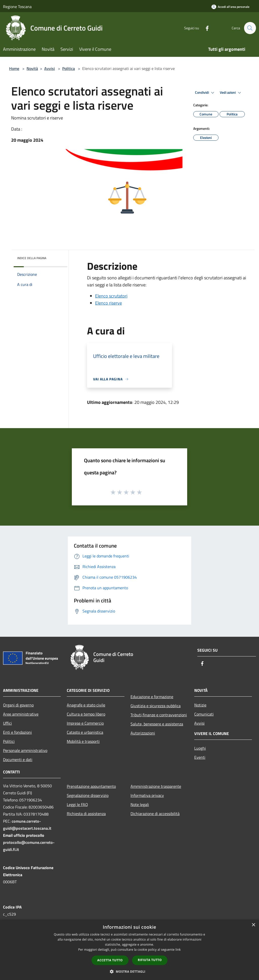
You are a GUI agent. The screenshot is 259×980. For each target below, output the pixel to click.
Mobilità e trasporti (83, 741)
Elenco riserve (109, 303)
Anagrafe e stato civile (86, 705)
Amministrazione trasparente (156, 786)
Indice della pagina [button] (32, 258)
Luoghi (200, 748)
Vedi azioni (231, 93)
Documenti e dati (18, 759)
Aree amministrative (21, 714)
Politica (69, 68)
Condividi (205, 93)
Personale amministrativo (25, 750)
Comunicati (204, 714)
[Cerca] (250, 28)
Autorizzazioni (143, 733)
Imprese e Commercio (85, 723)
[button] (129, 971)
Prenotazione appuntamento (91, 786)
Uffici (7, 723)
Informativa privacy (147, 795)
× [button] (253, 925)
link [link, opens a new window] (178, 950)
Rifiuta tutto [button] (150, 960)
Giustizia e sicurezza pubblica (156, 706)
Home (14, 68)
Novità (32, 68)
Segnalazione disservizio (88, 795)
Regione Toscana (17, 7)
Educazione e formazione (152, 697)
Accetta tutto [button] (110, 960)
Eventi (200, 757)
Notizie (200, 705)
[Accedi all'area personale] (230, 7)
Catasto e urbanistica (85, 732)
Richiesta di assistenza (86, 814)
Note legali (140, 804)
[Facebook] (205, 28)
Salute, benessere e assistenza (157, 724)
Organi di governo (18, 705)
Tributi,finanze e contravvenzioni (159, 715)
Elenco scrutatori (111, 296)
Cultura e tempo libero (86, 714)
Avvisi (50, 68)
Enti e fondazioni (17, 732)
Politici (9, 741)
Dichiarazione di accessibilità (155, 814)
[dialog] (129, 950)
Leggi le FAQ (77, 804)
